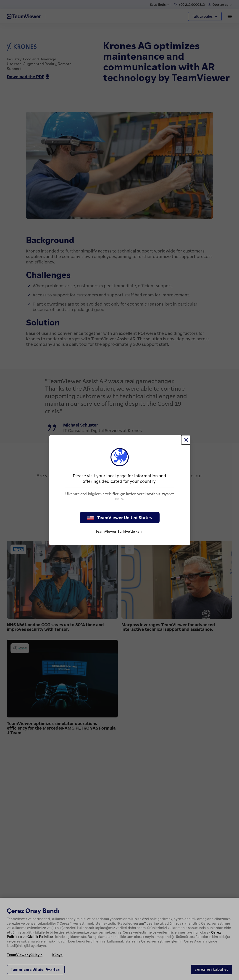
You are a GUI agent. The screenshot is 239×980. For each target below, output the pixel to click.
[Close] (186, 440)
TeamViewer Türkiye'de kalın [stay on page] (119, 531)
